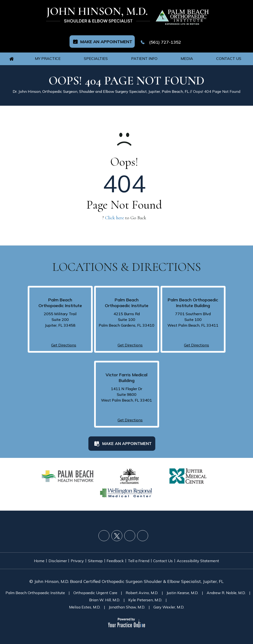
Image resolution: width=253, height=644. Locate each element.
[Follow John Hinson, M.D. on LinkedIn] (143, 532)
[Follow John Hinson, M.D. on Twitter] (117, 532)
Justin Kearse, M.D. (182, 587)
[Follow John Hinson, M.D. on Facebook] (104, 532)
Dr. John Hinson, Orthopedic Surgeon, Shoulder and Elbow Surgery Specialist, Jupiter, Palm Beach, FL (101, 88)
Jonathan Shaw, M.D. (127, 602)
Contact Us (172, 556)
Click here (115, 214)
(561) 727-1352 (166, 38)
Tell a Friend (144, 556)
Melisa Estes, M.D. (85, 602)
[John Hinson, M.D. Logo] (99, 15)
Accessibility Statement (210, 556)
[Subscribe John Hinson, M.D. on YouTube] (130, 532)
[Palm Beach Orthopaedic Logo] (182, 15)
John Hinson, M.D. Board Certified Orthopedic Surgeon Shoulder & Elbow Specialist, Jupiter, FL (129, 576)
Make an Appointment (106, 38)
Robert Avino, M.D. (142, 587)
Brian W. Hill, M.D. (105, 595)
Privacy (72, 556)
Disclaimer (49, 556)
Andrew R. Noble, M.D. (226, 587)
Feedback (117, 556)
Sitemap (94, 556)
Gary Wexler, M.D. (169, 602)
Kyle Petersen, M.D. (145, 595)
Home (27, 556)
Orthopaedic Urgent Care (95, 587)
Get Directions (64, 341)
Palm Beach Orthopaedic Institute (35, 587)
